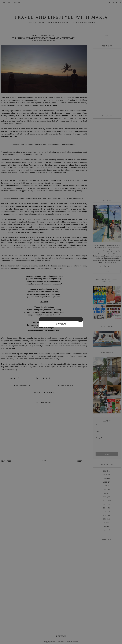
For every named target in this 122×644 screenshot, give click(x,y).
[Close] (80, 321)
